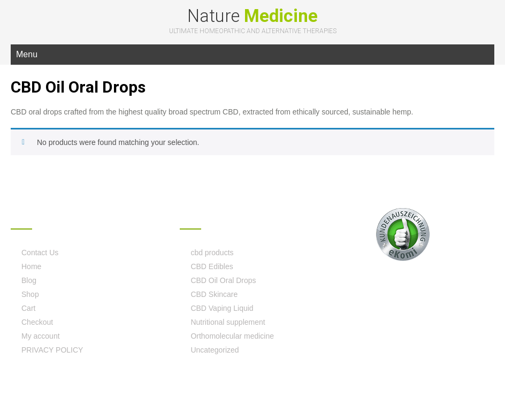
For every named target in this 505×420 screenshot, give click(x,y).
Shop (30, 294)
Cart (28, 308)
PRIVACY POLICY (52, 350)
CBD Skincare (214, 294)
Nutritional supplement (228, 322)
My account (41, 336)
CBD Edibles (212, 266)
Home (31, 266)
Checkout (37, 322)
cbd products (212, 253)
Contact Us (40, 253)
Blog (29, 280)
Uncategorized (215, 350)
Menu (27, 54)
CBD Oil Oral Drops (223, 280)
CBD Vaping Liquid (222, 308)
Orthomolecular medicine (232, 336)
